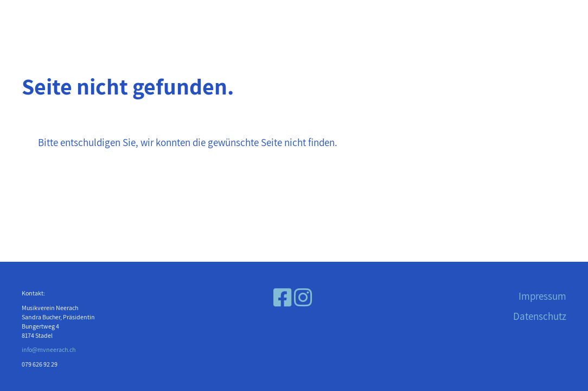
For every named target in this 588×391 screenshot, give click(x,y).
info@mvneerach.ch (49, 349)
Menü (36, 21)
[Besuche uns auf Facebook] (282, 298)
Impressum (542, 296)
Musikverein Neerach (488, 21)
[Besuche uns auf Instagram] (303, 298)
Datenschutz (540, 316)
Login (92, 21)
